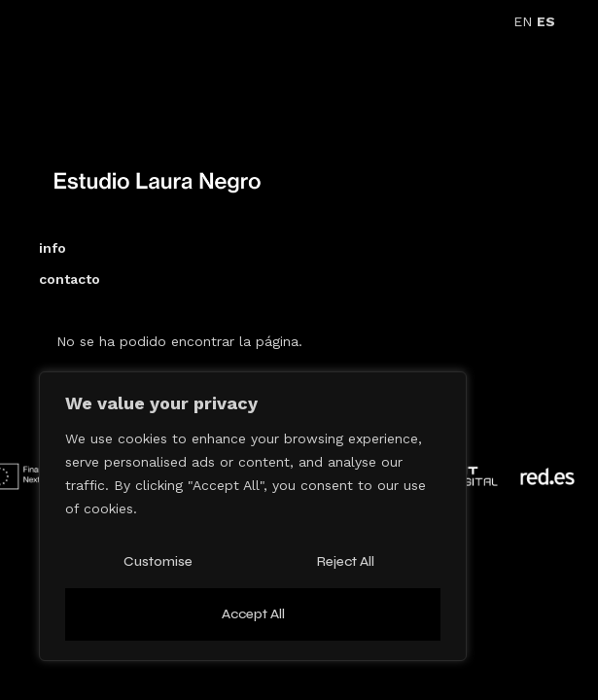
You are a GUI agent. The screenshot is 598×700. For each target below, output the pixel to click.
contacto (70, 279)
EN (523, 21)
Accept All (253, 614)
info (53, 248)
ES (546, 21)
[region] (253, 516)
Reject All (346, 561)
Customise (158, 561)
